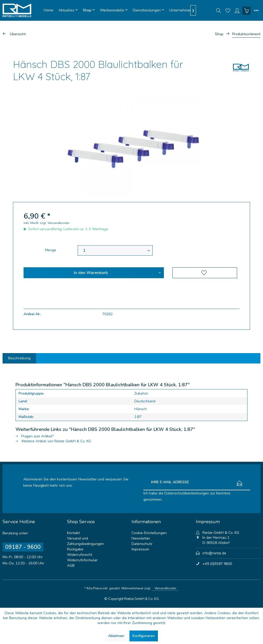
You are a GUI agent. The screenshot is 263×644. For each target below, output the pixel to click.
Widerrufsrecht (80, 555)
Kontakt (73, 533)
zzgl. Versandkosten (55, 223)
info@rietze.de (214, 553)
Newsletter (141, 538)
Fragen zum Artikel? (35, 436)
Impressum (140, 549)
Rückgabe (75, 549)
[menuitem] (49, 10)
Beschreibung (19, 358)
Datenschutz (142, 544)
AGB (71, 566)
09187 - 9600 (23, 547)
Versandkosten (165, 588)
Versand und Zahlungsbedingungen (85, 541)
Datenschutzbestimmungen (187, 493)
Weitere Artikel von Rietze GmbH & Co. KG (53, 441)
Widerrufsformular (82, 560)
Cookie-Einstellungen (149, 533)
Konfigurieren (144, 636)
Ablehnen (116, 636)
